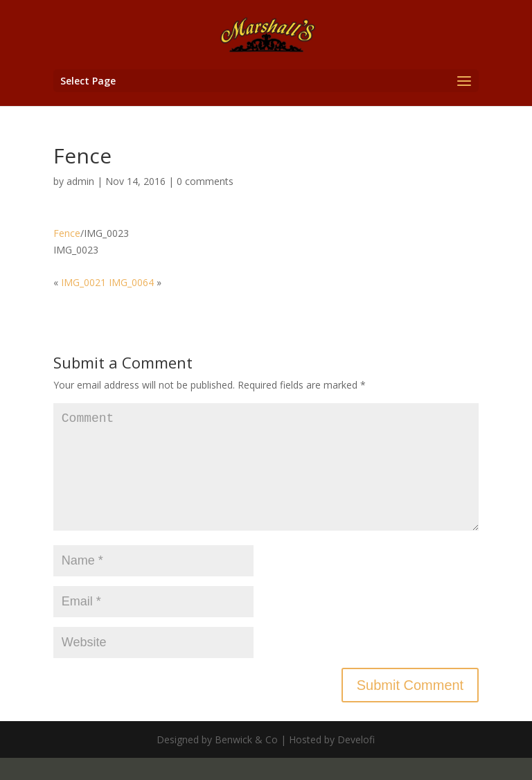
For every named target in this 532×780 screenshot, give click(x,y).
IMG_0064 (131, 282)
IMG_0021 (83, 282)
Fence (67, 233)
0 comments (205, 181)
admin (80, 181)
